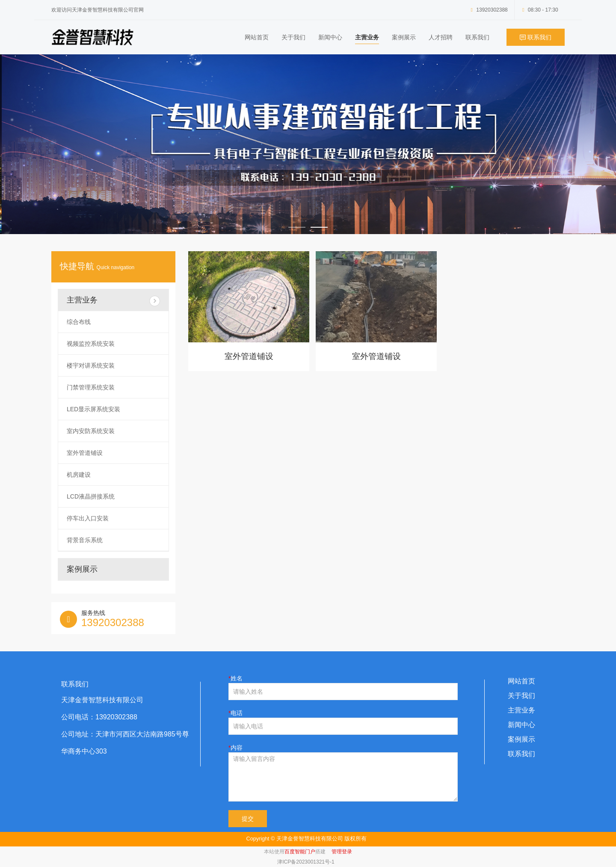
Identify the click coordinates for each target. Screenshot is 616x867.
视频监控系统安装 (91, 344)
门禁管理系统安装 (91, 387)
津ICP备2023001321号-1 (306, 862)
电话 (237, 713)
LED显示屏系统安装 (93, 409)
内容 (237, 748)
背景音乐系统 (85, 540)
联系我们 (477, 37)
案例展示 (404, 37)
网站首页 (257, 37)
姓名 (237, 678)
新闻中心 (330, 37)
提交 (248, 819)
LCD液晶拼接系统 (91, 496)
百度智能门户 (300, 852)
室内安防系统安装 (91, 431)
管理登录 (342, 852)
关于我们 (293, 37)
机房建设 (79, 475)
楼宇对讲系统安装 (91, 365)
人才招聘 (441, 37)
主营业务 (367, 37)
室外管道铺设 (249, 356)
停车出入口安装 (88, 518)
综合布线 (79, 322)
